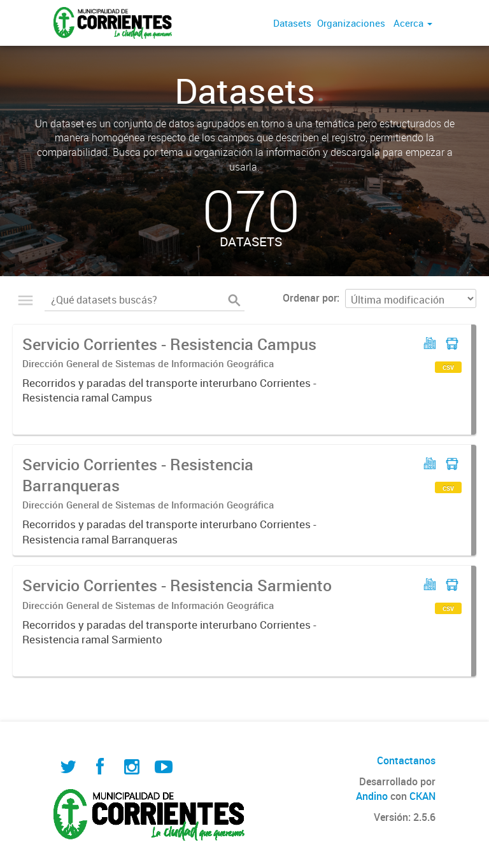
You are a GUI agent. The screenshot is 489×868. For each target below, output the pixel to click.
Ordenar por (310, 298)
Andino (372, 796)
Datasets (292, 23)
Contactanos (406, 760)
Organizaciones (351, 23)
